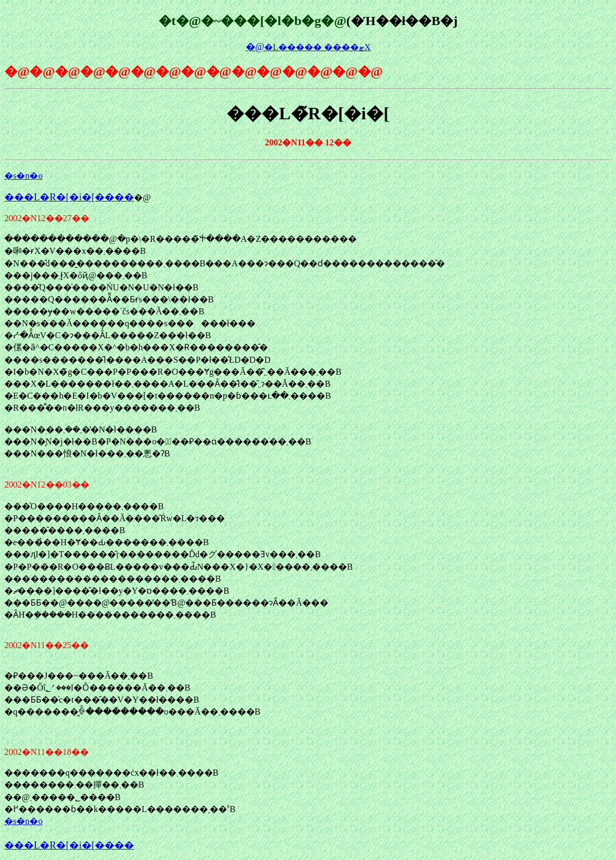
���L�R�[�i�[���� (69, 197)
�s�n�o (23, 176)
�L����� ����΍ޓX (308, 47)
